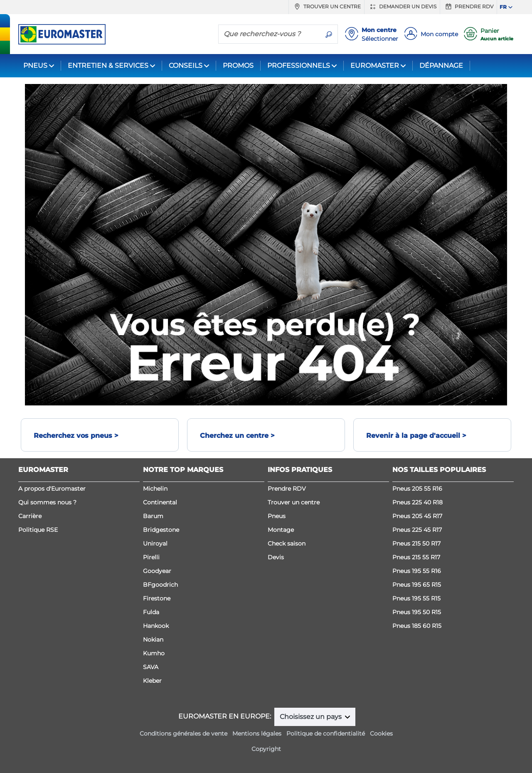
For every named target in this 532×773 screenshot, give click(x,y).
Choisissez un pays (312, 717)
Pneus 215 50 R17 (416, 543)
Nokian (153, 640)
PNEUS (35, 65)
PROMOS (238, 65)
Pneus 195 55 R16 (417, 571)
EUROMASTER (375, 65)
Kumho (154, 653)
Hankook (156, 626)
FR (503, 7)
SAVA (151, 667)
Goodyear (157, 571)
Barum (153, 516)
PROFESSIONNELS (299, 65)
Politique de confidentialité (326, 733)
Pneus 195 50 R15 (417, 612)
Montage (281, 530)
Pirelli (151, 557)
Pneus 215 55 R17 (416, 557)
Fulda (151, 612)
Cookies (381, 733)
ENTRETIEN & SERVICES (108, 65)
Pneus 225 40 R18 (417, 502)
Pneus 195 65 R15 (417, 585)
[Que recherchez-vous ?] (269, 34)
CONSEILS (186, 65)
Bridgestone (161, 530)
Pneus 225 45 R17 (417, 530)
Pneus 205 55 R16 (417, 489)
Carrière (30, 516)
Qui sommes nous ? (47, 502)
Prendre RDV (468, 7)
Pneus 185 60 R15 (417, 626)
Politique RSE (38, 530)
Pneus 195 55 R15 (416, 598)
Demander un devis (402, 7)
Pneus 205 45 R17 (417, 516)
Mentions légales (257, 733)
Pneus (277, 516)
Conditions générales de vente (183, 733)
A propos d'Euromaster (52, 489)
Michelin (155, 489)
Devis (276, 557)
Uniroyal (155, 543)
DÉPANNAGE (441, 65)
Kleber (152, 681)
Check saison (287, 543)
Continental (160, 502)
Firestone (157, 598)
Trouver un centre (326, 7)
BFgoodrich (160, 585)
